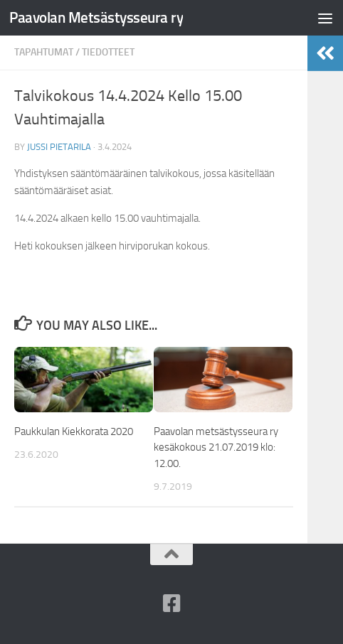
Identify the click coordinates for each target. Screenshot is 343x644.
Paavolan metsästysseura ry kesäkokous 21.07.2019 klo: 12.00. (216, 447)
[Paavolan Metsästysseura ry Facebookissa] (171, 603)
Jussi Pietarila (59, 147)
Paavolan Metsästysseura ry (96, 17)
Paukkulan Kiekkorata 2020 (74, 431)
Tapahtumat (44, 52)
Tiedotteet (108, 52)
